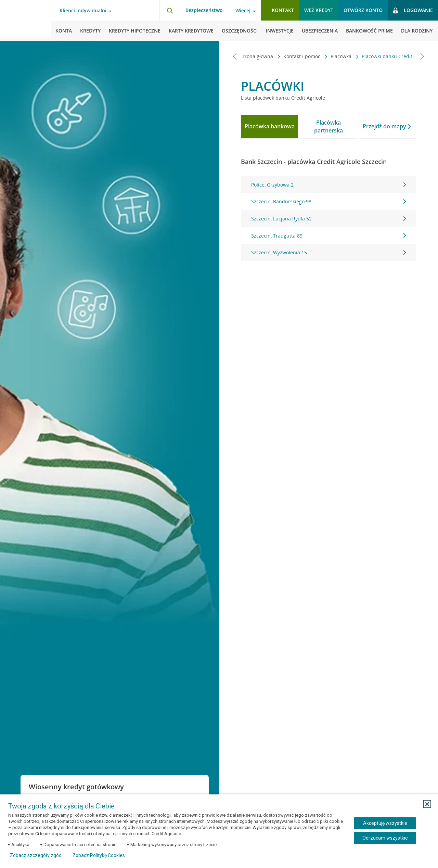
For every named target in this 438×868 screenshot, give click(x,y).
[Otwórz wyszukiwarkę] (170, 10)
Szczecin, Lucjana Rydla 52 (328, 219)
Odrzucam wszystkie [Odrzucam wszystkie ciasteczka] (385, 838)
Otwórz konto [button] (363, 10)
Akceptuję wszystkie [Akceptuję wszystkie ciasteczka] (385, 823)
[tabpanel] (328, 219)
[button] (427, 804)
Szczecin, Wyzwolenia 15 (328, 252)
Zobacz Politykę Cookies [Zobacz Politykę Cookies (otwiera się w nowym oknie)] (99, 855)
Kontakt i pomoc (287, 56)
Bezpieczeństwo (204, 10)
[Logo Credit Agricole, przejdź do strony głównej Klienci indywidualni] (26, 21)
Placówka (326, 56)
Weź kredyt (319, 10)
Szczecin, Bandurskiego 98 (328, 201)
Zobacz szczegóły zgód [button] (36, 855)
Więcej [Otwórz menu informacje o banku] (243, 11)
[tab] (269, 127)
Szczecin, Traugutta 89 (328, 236)
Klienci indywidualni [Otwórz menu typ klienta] (83, 11)
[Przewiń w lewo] (235, 56)
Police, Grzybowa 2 (328, 185)
